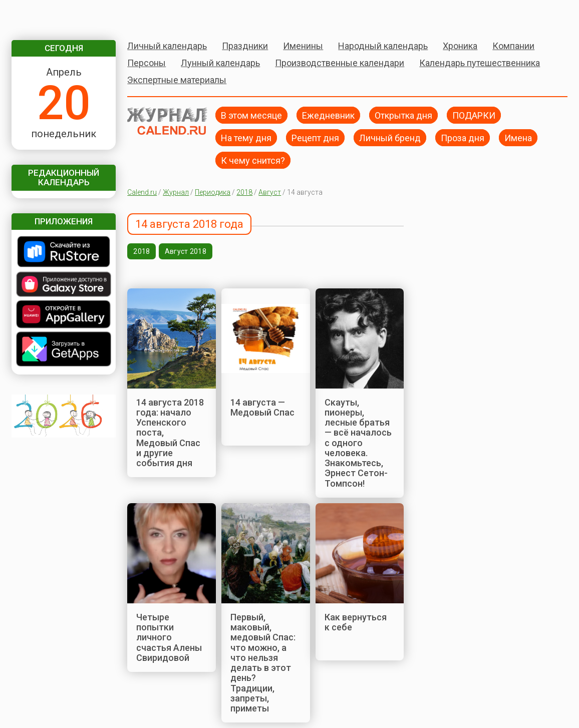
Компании (513, 46)
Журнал (176, 192)
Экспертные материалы (177, 80)
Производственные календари (340, 63)
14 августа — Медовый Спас (262, 407)
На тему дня (246, 137)
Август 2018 (186, 251)
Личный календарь (167, 46)
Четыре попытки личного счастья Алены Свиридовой (169, 637)
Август (270, 192)
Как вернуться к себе (356, 622)
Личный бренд (390, 137)
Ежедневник (328, 115)
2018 (244, 192)
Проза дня (463, 137)
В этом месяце (251, 115)
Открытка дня (403, 115)
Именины (303, 46)
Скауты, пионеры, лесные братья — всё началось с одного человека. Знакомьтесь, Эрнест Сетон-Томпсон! (358, 443)
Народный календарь (383, 46)
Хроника (460, 46)
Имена (518, 137)
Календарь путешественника (480, 63)
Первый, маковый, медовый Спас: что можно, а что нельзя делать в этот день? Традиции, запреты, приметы (263, 663)
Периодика (213, 192)
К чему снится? (253, 160)
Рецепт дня (315, 137)
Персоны (147, 63)
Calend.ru (142, 192)
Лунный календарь (220, 63)
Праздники (245, 46)
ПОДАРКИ (474, 115)
